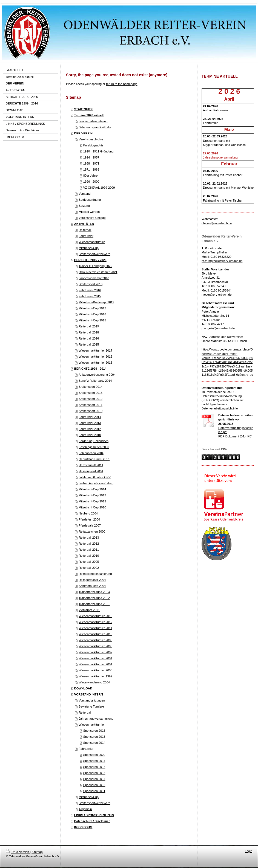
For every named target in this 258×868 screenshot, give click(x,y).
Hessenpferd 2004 (91, 471)
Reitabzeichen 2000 (92, 531)
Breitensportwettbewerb (94, 254)
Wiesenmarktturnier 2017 (95, 350)
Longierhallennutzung (93, 121)
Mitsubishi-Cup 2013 (92, 495)
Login (249, 851)
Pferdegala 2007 (90, 525)
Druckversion (18, 852)
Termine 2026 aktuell (89, 115)
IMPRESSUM (83, 827)
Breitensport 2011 (91, 405)
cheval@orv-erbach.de (217, 223)
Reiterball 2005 (89, 562)
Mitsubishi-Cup (89, 248)
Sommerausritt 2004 (92, 586)
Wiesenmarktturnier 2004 (95, 658)
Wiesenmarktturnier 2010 (95, 634)
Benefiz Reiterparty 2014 (95, 381)
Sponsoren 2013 (94, 785)
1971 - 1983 (91, 169)
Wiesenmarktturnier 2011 (95, 628)
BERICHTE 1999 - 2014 (90, 369)
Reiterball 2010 (89, 556)
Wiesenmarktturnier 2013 (95, 616)
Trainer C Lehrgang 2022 (95, 266)
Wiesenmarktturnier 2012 (95, 622)
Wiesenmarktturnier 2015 (95, 363)
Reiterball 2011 (89, 550)
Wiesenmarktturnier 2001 (95, 664)
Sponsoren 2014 (94, 743)
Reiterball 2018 (89, 332)
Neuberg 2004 (88, 513)
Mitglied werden (89, 212)
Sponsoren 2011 (94, 791)
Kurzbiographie (93, 145)
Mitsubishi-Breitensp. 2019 (96, 302)
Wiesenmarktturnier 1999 (95, 676)
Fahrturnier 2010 (90, 435)
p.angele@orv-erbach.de (218, 328)
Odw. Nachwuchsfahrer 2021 (98, 272)
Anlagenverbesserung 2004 (97, 375)
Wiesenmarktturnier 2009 (95, 640)
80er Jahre (91, 176)
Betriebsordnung (90, 200)
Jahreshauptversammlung (96, 719)
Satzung (84, 206)
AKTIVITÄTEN (84, 224)
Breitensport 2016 (91, 284)
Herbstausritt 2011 (91, 465)
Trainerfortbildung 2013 (94, 592)
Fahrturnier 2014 (90, 417)
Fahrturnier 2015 (90, 296)
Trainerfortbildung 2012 (94, 598)
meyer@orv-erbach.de (217, 295)
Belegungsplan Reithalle (95, 127)
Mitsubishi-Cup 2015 (92, 320)
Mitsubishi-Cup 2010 (92, 507)
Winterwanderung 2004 (94, 682)
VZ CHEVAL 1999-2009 (99, 188)
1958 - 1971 (91, 163)
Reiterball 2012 (89, 544)
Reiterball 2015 (89, 344)
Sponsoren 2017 (94, 761)
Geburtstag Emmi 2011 (94, 459)
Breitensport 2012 (91, 399)
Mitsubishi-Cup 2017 (92, 308)
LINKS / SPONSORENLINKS (94, 815)
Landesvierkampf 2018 (94, 278)
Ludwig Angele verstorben (96, 483)
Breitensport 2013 (91, 393)
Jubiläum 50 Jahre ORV (95, 477)
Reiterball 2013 (89, 538)
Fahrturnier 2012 (90, 429)
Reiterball (85, 230)
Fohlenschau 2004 (91, 453)
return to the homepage (122, 84)
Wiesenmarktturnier (92, 242)
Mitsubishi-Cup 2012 (92, 501)
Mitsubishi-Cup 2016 (92, 314)
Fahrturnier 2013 (90, 423)
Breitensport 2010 (91, 411)
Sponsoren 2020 (94, 755)
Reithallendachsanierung (95, 574)
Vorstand (84, 194)
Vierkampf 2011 (89, 610)
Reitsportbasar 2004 (92, 580)
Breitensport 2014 (91, 387)
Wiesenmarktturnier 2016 (95, 357)
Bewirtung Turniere (91, 706)
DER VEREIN (83, 133)
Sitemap (37, 852)
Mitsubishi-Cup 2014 (92, 489)
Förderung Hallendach (94, 441)
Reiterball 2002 (89, 568)
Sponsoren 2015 (94, 737)
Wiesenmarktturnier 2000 (95, 670)
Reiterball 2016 (89, 338)
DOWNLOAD (83, 688)
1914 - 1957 (91, 157)
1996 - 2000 (91, 182)
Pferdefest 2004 (89, 519)
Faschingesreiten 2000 (94, 447)
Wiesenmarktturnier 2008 (95, 646)
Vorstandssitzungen (92, 700)
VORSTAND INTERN (89, 694)
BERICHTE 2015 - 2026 (90, 260)
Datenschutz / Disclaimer (92, 821)
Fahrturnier (86, 236)
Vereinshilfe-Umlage (92, 218)
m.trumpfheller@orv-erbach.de (222, 261)
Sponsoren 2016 (94, 731)
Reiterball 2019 (89, 326)
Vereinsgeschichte (91, 139)
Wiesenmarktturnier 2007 (95, 652)
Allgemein (85, 809)
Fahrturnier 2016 (90, 290)
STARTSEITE (84, 109)
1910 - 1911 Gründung (98, 151)
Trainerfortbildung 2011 (94, 604)
